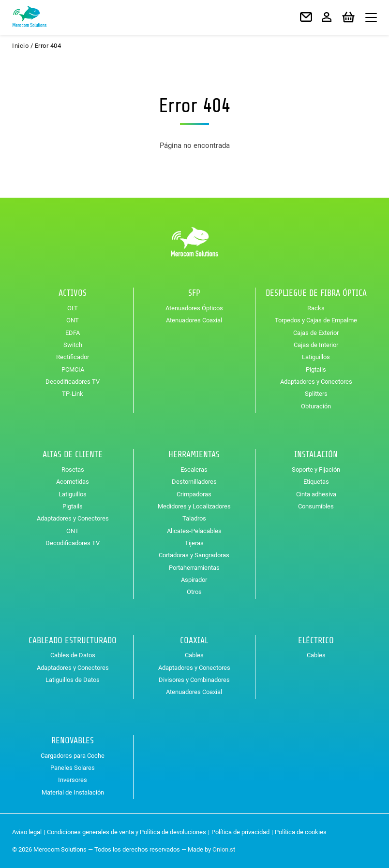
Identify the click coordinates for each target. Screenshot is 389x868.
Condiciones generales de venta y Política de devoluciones (127, 832)
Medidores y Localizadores (194, 506)
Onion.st (224, 849)
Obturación (316, 406)
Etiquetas (316, 482)
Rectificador (73, 357)
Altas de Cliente (73, 454)
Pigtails (316, 369)
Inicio (20, 46)
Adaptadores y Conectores (316, 382)
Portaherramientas (194, 568)
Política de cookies (301, 832)
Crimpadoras (194, 494)
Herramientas (194, 454)
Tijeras (194, 543)
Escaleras (194, 470)
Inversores (73, 780)
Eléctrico (316, 640)
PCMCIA (73, 369)
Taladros (194, 518)
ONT (73, 320)
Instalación (316, 454)
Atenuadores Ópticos (194, 308)
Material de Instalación (73, 792)
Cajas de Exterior (316, 333)
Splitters (316, 394)
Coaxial (194, 640)
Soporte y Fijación (316, 470)
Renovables (73, 740)
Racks (316, 308)
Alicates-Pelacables (194, 531)
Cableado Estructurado (73, 640)
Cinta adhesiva (316, 494)
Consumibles (316, 506)
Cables (194, 655)
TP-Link (73, 394)
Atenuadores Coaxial (194, 320)
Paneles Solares (73, 768)
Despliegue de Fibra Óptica (316, 293)
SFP (194, 293)
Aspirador (194, 580)
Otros (194, 592)
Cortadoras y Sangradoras (194, 555)
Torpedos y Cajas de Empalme (316, 320)
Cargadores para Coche (73, 756)
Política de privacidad (240, 832)
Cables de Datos (73, 655)
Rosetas (73, 470)
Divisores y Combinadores (194, 680)
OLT (73, 308)
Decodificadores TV (73, 382)
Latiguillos (316, 357)
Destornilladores (194, 482)
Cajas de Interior (316, 345)
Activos (73, 293)
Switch (73, 345)
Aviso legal (27, 832)
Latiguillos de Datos (73, 680)
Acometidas (73, 482)
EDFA (73, 333)
